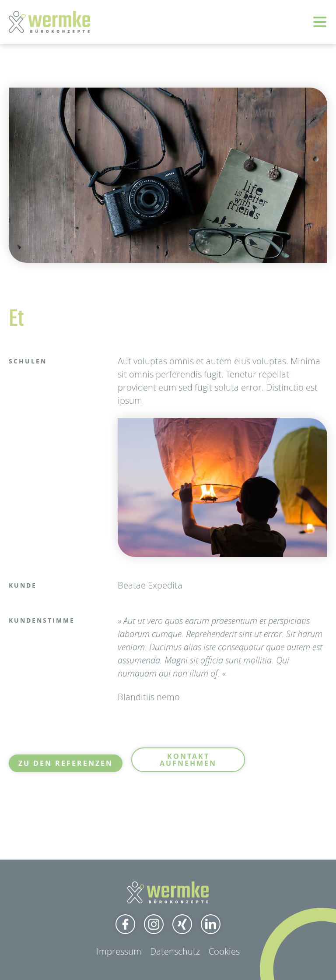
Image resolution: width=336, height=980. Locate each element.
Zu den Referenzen (66, 763)
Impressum (119, 951)
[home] (49, 22)
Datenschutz (175, 951)
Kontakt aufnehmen (188, 760)
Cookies (224, 951)
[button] (320, 26)
